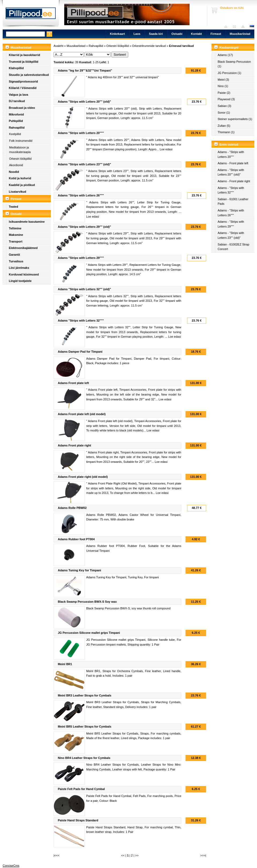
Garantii (14, 255)
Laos (137, 34)
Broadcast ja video (22, 108)
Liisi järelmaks (19, 268)
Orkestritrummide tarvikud (149, 46)
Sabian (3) (224, 106)
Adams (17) (225, 55)
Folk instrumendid (21, 141)
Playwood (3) (226, 99)
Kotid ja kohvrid (20, 178)
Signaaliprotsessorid (23, 81)
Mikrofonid (16, 114)
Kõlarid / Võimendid (23, 88)
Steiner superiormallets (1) (235, 119)
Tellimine (15, 228)
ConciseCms (11, 866)
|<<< (56, 855)
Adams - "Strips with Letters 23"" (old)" (231, 235)
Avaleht (227, 27)
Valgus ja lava (18, 95)
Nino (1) (223, 86)
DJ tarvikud (17, 101)
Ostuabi (177, 34)
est (252, 27)
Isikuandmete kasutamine (27, 222)
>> (137, 855)
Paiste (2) (224, 93)
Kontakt (196, 34)
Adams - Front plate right (234, 181)
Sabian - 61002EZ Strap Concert (233, 247)
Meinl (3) (223, 80)
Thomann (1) (226, 132)
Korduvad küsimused (24, 274)
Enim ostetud (229, 144)
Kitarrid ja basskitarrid (24, 55)
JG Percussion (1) (229, 73)
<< (123, 855)
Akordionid (16, 165)
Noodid (14, 172)
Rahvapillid (17, 128)
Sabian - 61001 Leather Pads (233, 202)
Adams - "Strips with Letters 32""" (231, 190)
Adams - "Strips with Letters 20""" (231, 154)
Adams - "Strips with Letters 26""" (231, 213)
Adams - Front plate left (233, 163)
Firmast (216, 34)
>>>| (203, 855)
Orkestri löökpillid (20, 159)
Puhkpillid (16, 121)
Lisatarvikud (18, 192)
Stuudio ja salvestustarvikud (29, 75)
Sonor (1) (224, 113)
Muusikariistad (240, 34)
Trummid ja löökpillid (24, 62)
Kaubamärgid (229, 47)
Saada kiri (236, 27)
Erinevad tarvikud (181, 46)
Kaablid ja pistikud (22, 185)
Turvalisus (16, 261)
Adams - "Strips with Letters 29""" (231, 224)
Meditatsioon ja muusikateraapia (20, 150)
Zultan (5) (224, 126)
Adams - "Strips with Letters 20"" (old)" (231, 172)
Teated (14, 207)
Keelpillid (15, 134)
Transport (16, 241)
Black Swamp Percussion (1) (234, 64)
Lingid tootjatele (20, 281)
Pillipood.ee (31, 15)
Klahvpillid (16, 68)
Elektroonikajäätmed (23, 248)
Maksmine (16, 235)
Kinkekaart (117, 34)
